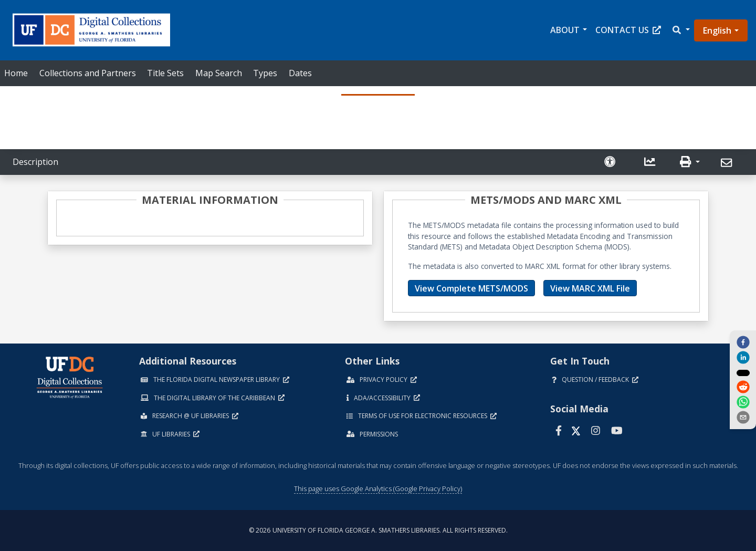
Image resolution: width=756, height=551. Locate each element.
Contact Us (628, 30)
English (717, 30)
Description (35, 162)
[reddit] (743, 388)
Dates (300, 73)
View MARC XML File (590, 288)
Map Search (219, 73)
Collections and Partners (88, 73)
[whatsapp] (743, 403)
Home (16, 73)
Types (265, 73)
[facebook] (743, 341)
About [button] (565, 30)
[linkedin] (743, 357)
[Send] (728, 163)
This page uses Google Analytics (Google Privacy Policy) (378, 488)
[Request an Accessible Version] (611, 162)
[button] (680, 30)
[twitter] (743, 372)
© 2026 (378, 530)
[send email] (743, 418)
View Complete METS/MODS (471, 288)
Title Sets (165, 73)
